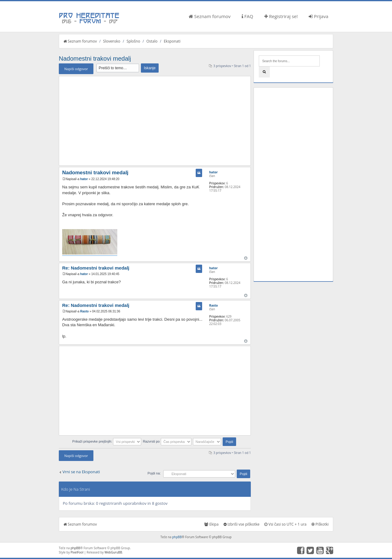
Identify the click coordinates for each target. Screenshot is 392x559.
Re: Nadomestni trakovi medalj (96, 268)
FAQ (247, 16)
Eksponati (172, 41)
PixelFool (77, 552)
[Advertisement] (155, 121)
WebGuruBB (113, 552)
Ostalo (152, 41)
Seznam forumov (210, 16)
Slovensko (112, 41)
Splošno (133, 41)
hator (84, 179)
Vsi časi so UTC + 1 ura (285, 524)
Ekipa (211, 524)
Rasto (85, 311)
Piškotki (320, 524)
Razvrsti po (167, 441)
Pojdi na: (154, 473)
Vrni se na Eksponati (81, 472)
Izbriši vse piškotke (242, 524)
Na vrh (246, 258)
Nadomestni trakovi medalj (95, 59)
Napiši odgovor (76, 69)
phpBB (177, 537)
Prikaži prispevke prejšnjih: (107, 441)
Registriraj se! (281, 16)
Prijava (318, 16)
